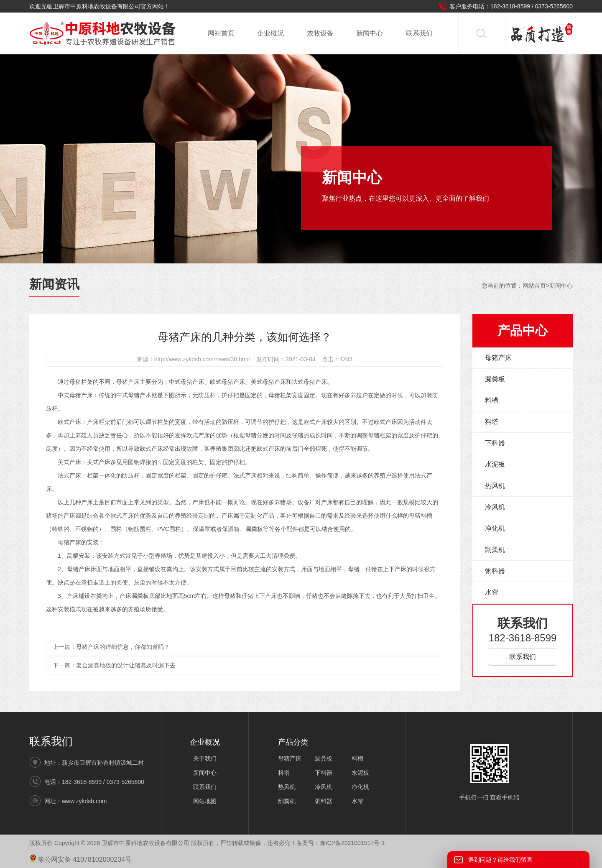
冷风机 (495, 507)
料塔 (492, 422)
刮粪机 (495, 550)
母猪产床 (128, 382)
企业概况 (270, 33)
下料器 (495, 443)
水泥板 (495, 464)
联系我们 (419, 33)
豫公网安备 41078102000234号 (80, 859)
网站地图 (205, 801)
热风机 (495, 486)
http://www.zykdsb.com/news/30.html (202, 359)
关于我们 (205, 758)
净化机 (495, 528)
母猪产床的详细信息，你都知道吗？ (123, 647)
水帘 (492, 592)
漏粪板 (495, 379)
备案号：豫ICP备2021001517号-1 (341, 843)
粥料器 (495, 571)
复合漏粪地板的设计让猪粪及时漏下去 (126, 665)
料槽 (492, 400)
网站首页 (221, 33)
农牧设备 (320, 33)
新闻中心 (370, 33)
